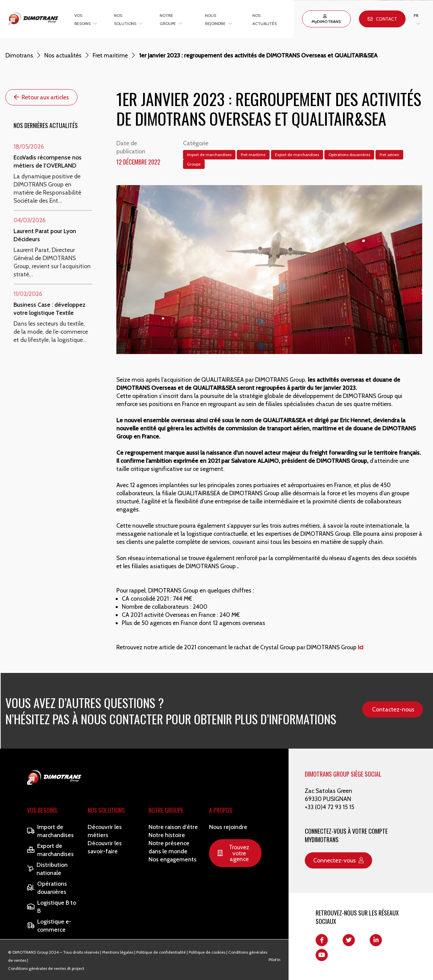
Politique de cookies (207, 952)
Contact (382, 19)
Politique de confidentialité (161, 952)
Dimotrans (19, 55)
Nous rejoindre (228, 827)
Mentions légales (118, 952)
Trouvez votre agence (233, 853)
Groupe (194, 164)
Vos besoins (42, 810)
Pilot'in (275, 960)
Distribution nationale (47, 869)
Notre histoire (167, 835)
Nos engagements (173, 859)
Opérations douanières (349, 155)
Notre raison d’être (173, 827)
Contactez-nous (393, 709)
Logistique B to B (52, 907)
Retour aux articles (41, 97)
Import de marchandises (209, 155)
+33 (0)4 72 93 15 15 (329, 807)
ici (361, 647)
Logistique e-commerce (49, 925)
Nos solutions (106, 810)
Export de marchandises (297, 155)
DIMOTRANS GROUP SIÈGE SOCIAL (343, 774)
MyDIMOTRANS (326, 19)
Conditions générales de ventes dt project (46, 968)
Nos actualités (63, 55)
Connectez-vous (338, 860)
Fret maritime (110, 55)
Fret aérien (389, 155)
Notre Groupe (166, 810)
